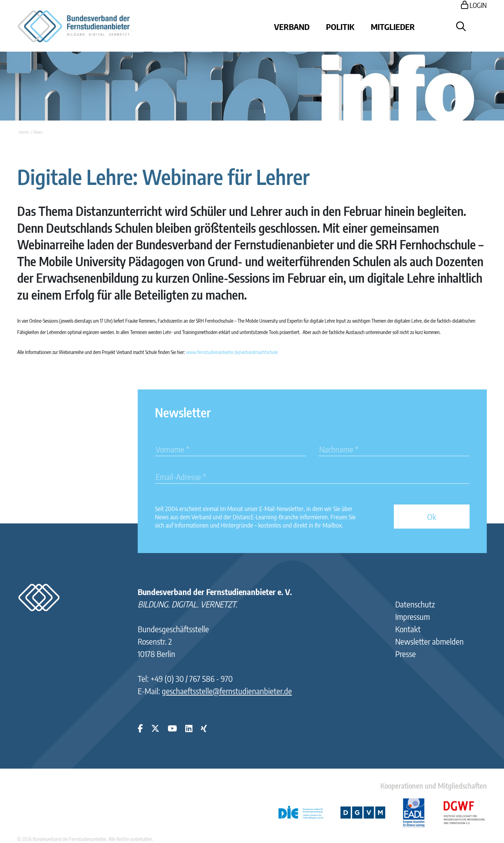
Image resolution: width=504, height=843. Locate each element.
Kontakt (408, 629)
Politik (340, 27)
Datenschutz (415, 604)
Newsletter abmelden (429, 641)
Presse (406, 654)
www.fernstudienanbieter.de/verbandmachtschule (232, 352)
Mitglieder (393, 27)
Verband (292, 27)
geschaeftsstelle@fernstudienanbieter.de (227, 691)
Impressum (413, 616)
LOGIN (474, 5)
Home (23, 132)
